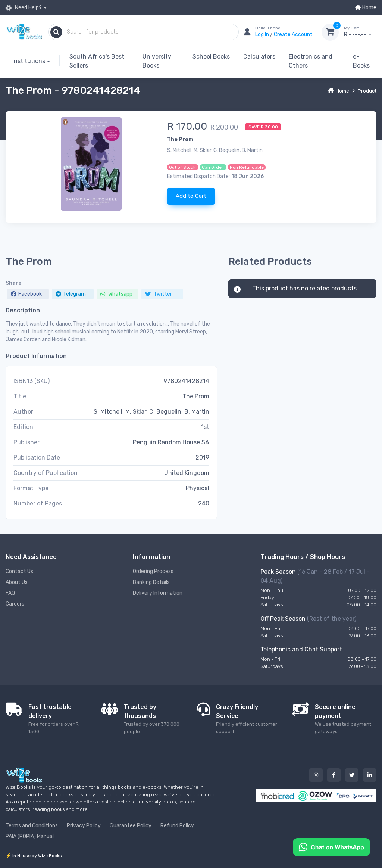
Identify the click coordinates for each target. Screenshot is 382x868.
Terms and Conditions (32, 826)
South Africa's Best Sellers (97, 61)
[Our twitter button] (352, 775)
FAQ (10, 593)
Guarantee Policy (131, 826)
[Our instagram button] (316, 775)
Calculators (259, 57)
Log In (263, 35)
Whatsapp (116, 294)
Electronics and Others (311, 61)
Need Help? (24, 8)
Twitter (159, 294)
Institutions (29, 61)
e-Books (361, 61)
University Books (157, 61)
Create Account (293, 35)
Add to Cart (191, 196)
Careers (15, 604)
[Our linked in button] (370, 775)
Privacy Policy (84, 826)
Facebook (26, 294)
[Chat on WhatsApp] (331, 847)
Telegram (71, 294)
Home (366, 8)
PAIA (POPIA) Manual (30, 836)
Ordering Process (153, 571)
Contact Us (19, 571)
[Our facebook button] (334, 775)
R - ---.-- (360, 32)
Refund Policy (177, 826)
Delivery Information (158, 593)
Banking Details (151, 582)
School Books (211, 57)
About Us (17, 582)
